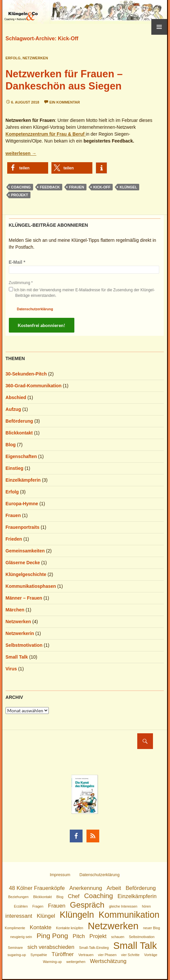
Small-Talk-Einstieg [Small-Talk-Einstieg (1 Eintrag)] (94, 948)
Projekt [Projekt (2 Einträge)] (98, 936)
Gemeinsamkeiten (25, 551)
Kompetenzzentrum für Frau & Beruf (46, 134)
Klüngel (128, 187)
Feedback (50, 187)
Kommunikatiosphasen (31, 586)
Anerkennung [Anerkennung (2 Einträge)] (86, 888)
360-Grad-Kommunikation (34, 386)
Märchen (15, 610)
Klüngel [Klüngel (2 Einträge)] (46, 916)
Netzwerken (35, 58)
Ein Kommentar (65, 102)
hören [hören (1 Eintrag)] (146, 906)
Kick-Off (102, 187)
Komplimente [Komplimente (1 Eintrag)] (15, 928)
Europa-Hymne (22, 504)
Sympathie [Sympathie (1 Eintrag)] (39, 955)
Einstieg (14, 468)
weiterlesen (21, 153)
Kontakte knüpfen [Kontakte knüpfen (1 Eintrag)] (70, 928)
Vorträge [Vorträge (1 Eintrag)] (151, 955)
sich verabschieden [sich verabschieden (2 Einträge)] (51, 947)
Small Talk (17, 657)
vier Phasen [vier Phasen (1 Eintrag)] (107, 955)
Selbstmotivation (24, 645)
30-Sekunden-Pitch (26, 374)
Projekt (20, 195)
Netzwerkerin (20, 633)
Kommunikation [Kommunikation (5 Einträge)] (129, 915)
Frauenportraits (22, 527)
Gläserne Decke (23, 563)
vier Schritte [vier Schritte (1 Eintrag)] (130, 955)
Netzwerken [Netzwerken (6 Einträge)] (113, 926)
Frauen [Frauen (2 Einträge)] (57, 906)
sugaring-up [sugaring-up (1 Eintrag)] (17, 955)
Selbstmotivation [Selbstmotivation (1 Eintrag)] (142, 937)
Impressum (60, 875)
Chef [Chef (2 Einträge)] (74, 896)
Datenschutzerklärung (35, 309)
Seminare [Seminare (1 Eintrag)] (15, 948)
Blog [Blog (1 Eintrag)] (60, 897)
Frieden (14, 539)
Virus (11, 669)
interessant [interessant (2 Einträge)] (19, 916)
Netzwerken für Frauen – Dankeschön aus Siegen (64, 80)
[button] (28, 168)
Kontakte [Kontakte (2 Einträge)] (41, 927)
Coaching (21, 187)
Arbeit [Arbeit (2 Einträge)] (114, 888)
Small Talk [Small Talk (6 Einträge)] (135, 945)
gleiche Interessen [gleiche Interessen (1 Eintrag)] (123, 906)
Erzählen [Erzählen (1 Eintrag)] (21, 906)
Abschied (16, 397)
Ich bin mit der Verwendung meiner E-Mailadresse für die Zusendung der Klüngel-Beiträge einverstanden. (82, 292)
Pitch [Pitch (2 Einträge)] (79, 936)
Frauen (77, 187)
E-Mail (17, 262)
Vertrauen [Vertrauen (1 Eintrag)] (86, 955)
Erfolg (13, 58)
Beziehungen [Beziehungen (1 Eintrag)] (18, 897)
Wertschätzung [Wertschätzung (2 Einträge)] (108, 961)
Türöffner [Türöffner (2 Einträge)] (63, 954)
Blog (11, 445)
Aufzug (13, 409)
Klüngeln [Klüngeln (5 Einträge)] (77, 915)
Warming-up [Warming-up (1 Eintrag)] (52, 962)
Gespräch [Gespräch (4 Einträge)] (87, 905)
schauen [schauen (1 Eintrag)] (118, 937)
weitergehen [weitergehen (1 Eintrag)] (76, 962)
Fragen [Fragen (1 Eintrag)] (38, 906)
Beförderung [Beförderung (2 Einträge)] (141, 888)
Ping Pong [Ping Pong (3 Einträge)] (52, 936)
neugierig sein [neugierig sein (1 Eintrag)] (21, 937)
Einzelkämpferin (23, 480)
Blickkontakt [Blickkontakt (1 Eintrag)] (42, 897)
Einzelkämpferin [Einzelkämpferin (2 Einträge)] (137, 896)
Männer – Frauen (24, 598)
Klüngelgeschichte (26, 574)
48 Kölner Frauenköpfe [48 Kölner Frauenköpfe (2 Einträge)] (37, 888)
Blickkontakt (19, 433)
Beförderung (19, 421)
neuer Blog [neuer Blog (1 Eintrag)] (152, 928)
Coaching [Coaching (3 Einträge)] (99, 896)
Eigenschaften (21, 456)
